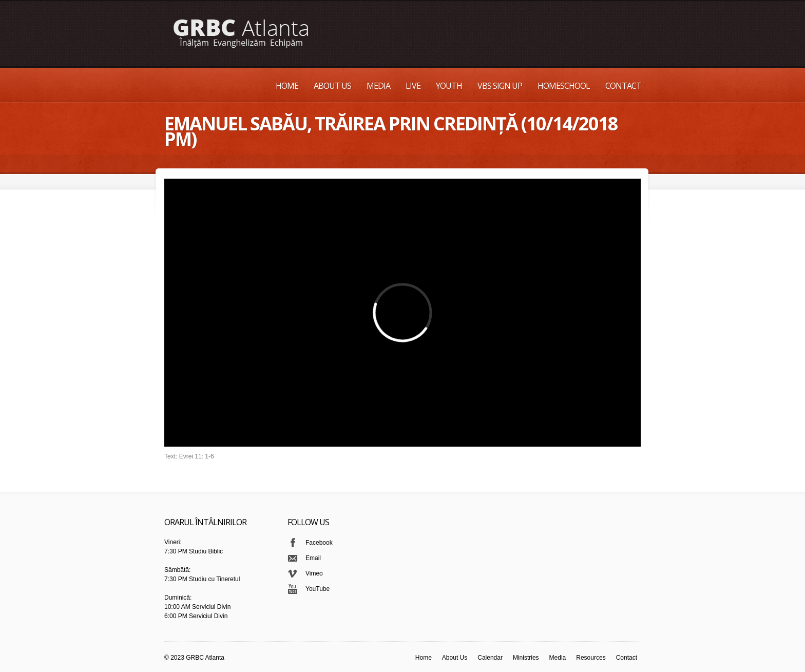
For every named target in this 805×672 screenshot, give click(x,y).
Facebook (319, 543)
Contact (623, 86)
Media (378, 86)
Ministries (526, 658)
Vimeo (314, 573)
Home (287, 86)
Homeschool (564, 86)
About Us (332, 86)
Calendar (490, 658)
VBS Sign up (500, 86)
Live (413, 86)
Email (313, 558)
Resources (591, 658)
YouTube (318, 589)
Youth (449, 86)
